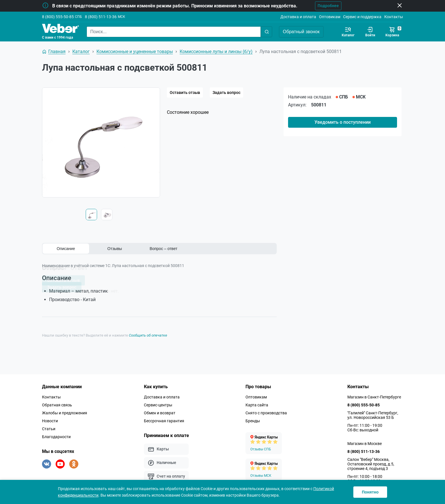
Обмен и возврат (160, 411)
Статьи (49, 427)
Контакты (394, 17)
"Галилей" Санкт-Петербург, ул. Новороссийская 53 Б (373, 414)
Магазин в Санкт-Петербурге (374, 396)
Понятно (370, 492)
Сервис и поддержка (362, 17)
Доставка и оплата (298, 17)
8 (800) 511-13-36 (101, 17)
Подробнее (325, 6)
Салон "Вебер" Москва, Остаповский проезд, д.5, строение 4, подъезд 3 (371, 463)
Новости (50, 419)
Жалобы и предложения (65, 411)
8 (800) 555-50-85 (58, 17)
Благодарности (56, 435)
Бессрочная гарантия (164, 419)
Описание (66, 249)
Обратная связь (57, 404)
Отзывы (115, 249)
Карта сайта (257, 404)
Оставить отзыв (185, 93)
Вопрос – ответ (163, 249)
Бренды (253, 419)
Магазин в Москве (365, 442)
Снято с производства (266, 411)
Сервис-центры (158, 404)
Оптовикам (330, 17)
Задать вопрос (226, 93)
